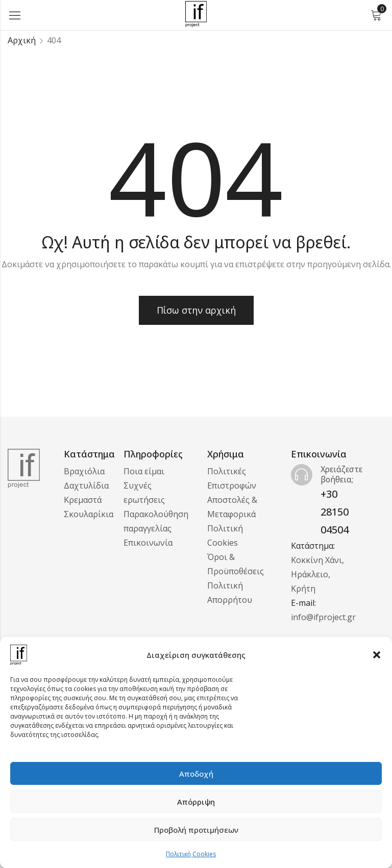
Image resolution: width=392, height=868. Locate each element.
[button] (377, 655)
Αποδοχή (196, 774)
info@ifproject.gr (323, 617)
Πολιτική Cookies (191, 854)
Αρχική (22, 40)
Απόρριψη (196, 802)
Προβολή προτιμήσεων (196, 830)
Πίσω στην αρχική (196, 310)
